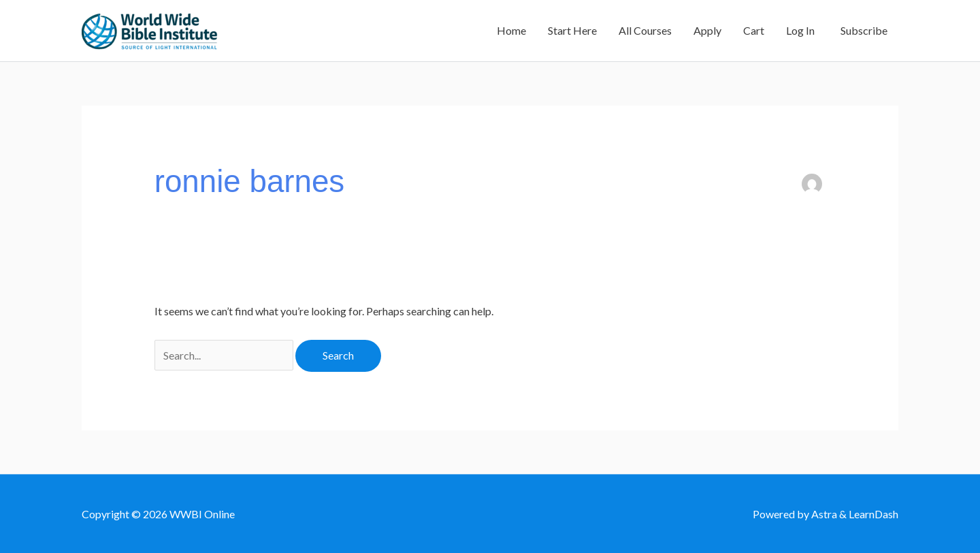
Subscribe (862, 30)
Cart (754, 30)
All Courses (645, 30)
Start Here (572, 30)
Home (511, 30)
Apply (707, 30)
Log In (800, 30)
